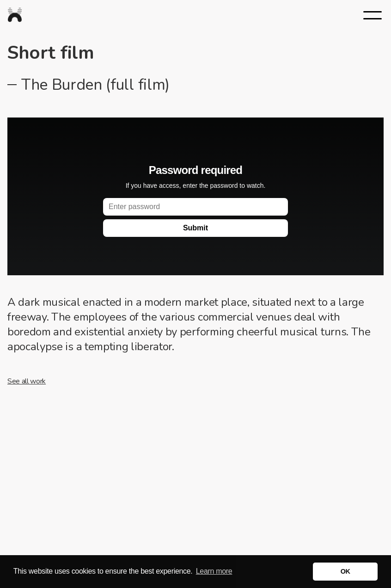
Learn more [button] (214, 571)
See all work (27, 381)
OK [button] (345, 571)
